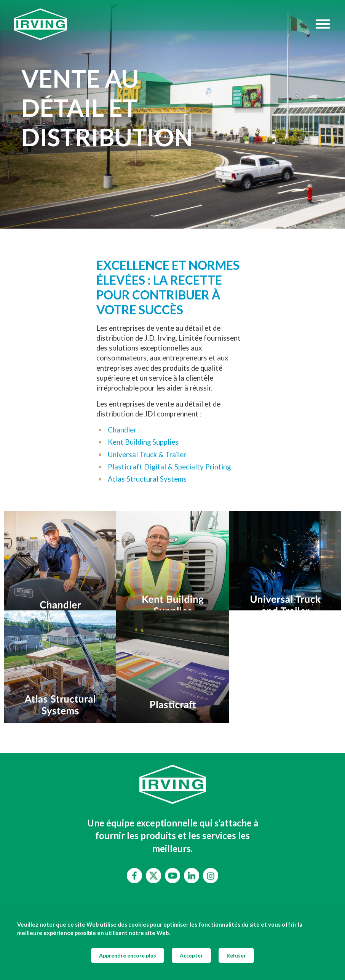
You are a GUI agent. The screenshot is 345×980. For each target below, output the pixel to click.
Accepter (191, 955)
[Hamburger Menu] (323, 24)
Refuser (236, 955)
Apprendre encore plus (128, 955)
